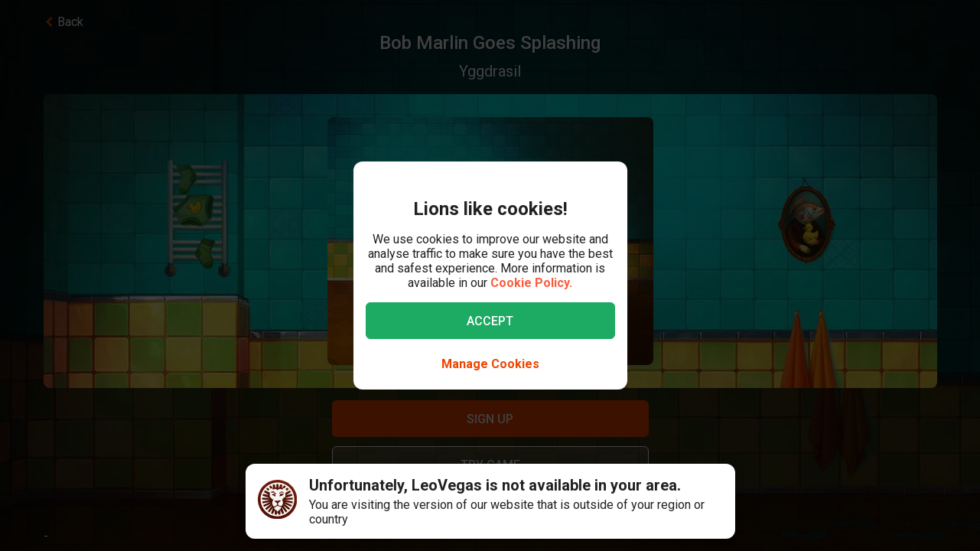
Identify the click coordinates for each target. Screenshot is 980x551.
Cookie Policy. (531, 283)
